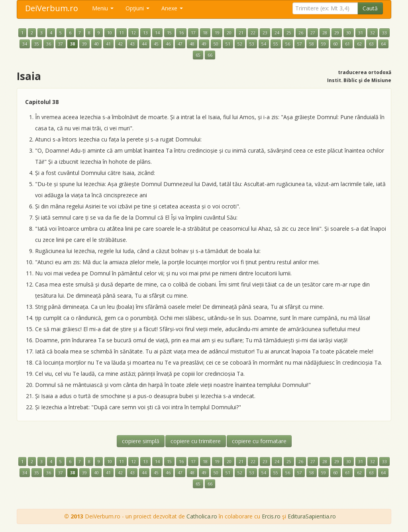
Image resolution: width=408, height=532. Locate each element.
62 (359, 44)
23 (265, 33)
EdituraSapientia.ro (312, 516)
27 (313, 33)
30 (349, 33)
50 (216, 44)
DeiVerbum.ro (52, 8)
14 (157, 33)
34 (25, 44)
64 (383, 44)
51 (228, 44)
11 (122, 33)
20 (229, 33)
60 (335, 44)
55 (276, 44)
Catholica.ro (202, 516)
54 (264, 44)
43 (132, 44)
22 (253, 33)
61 (347, 44)
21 (241, 33)
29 (337, 33)
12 (133, 33)
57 (300, 44)
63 (371, 44)
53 (252, 44)
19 (217, 33)
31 (361, 33)
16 (181, 33)
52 (240, 44)
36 (49, 44)
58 (312, 44)
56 (288, 44)
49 (204, 44)
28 (325, 33)
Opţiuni (137, 8)
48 (192, 44)
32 (373, 33)
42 (120, 44)
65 (198, 55)
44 (144, 44)
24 (277, 33)
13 (145, 33)
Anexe (172, 8)
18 (205, 33)
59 (324, 44)
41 (108, 44)
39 (84, 44)
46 (168, 44)
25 (289, 33)
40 (96, 44)
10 (110, 33)
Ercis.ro (271, 516)
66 (210, 55)
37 (61, 44)
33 (384, 33)
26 (301, 33)
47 (180, 44)
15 (169, 33)
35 (37, 44)
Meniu (103, 8)
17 (193, 33)
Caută (370, 8)
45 (156, 44)
